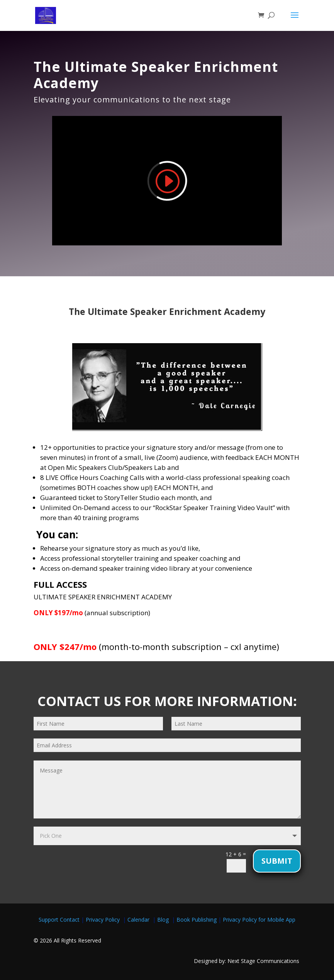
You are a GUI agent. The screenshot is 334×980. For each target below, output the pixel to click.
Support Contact (59, 920)
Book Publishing (197, 920)
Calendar (140, 920)
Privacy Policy (104, 920)
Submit (277, 861)
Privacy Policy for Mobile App (259, 920)
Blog (164, 920)
